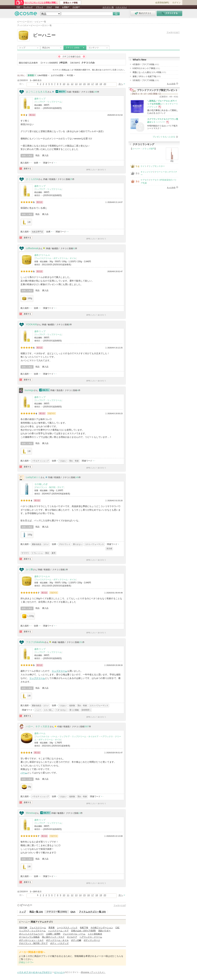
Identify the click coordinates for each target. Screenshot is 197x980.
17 (93, 84)
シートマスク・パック (67, 928)
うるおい (63, 461)
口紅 (117, 928)
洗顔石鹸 (23, 928)
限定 (47, 553)
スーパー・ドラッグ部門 (143, 149)
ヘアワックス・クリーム (91, 937)
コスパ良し (48, 710)
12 (72, 84)
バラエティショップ (40, 461)
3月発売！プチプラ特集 (146, 80)
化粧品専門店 (37, 232)
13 (76, 84)
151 (81, 642)
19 (101, 84)
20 (105, 84)
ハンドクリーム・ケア (58, 931)
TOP (18, 7)
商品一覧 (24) (36, 912)
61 (74, 248)
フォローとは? (120, 905)
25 (71, 179)
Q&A (57, 7)
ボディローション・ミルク (31, 940)
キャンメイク (147, 172)
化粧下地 (84, 928)
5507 (87, 727)
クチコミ (72, 48)
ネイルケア (93, 736)
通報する (26, 169)
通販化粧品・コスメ (40, 544)
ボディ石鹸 (76, 940)
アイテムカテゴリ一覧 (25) (92, 912)
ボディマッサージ (92, 940)
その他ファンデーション (102, 928)
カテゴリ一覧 (108, 7)
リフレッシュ (37, 553)
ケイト (144, 166)
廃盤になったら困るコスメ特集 (149, 72)
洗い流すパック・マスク (53, 937)
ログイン (176, 3)
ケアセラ (145, 180)
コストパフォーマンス (94, 544)
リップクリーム (59, 671)
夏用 (54, 553)
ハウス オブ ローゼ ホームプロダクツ (35, 972)
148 (95, 92)
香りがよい (78, 544)
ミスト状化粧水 (95, 934)
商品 (46, 48)
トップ (22, 48)
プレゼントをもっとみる (164, 137)
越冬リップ (40, 99)
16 (88, 84)
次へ (121, 84)
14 (80, 84)
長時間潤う (86, 710)
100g (27, 299)
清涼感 (109, 549)
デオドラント (65, 544)
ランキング (28, 7)
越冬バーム (40, 733)
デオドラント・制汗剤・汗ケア (49, 487)
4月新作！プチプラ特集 (146, 64)
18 (97, 84)
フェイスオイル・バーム (46, 736)
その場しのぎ (41, 484)
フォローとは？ (173, 32)
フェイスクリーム (43, 258)
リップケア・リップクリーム (48, 102)
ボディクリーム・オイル (65, 258)
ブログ (49, 7)
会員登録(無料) (162, 3)
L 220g (28, 616)
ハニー (38, 710)
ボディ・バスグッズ (59, 943)
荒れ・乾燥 (74, 461)
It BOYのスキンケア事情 (146, 68)
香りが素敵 (74, 710)
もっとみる (171, 84)
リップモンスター (157, 166)
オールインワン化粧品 (29, 937)
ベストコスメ (121, 7)
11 (68, 84)
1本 (26, 222)
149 (77, 477)
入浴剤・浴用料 (53, 934)
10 (64, 84)
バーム (24, 773)
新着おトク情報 (70, 3)
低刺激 (72, 705)
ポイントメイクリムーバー (31, 934)
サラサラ (25, 553)
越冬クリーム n (42, 255)
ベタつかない (61, 710)
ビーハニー (26, 905)
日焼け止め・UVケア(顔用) (83, 931)
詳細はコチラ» (26, 962)
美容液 (51, 928)
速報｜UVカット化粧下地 (147, 76)
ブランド (40, 7)
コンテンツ (94, 48)
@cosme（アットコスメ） (93, 972)
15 (84, 84)
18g (26, 787)
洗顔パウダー (104, 931)
